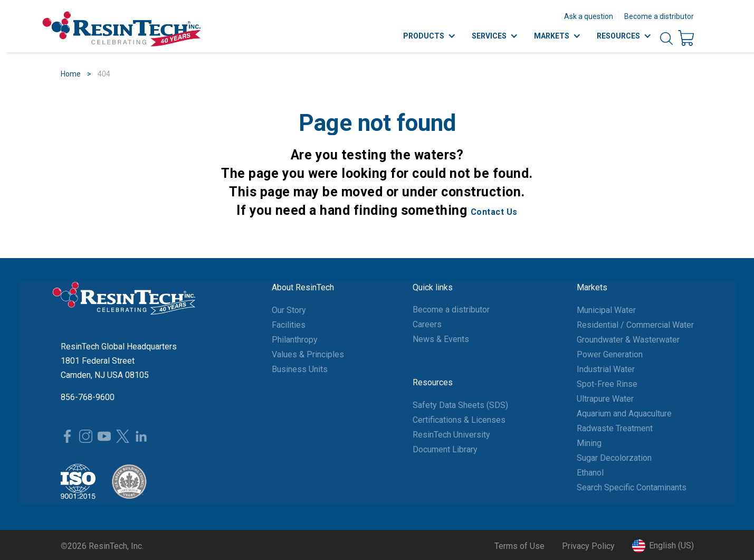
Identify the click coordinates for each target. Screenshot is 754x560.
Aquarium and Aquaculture (624, 414)
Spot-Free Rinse (607, 384)
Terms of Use (519, 546)
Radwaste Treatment (615, 428)
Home (71, 74)
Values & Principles (308, 354)
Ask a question (589, 16)
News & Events (441, 339)
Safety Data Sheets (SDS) (460, 405)
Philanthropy (295, 340)
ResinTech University (451, 435)
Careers (427, 324)
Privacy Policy (588, 546)
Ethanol (590, 473)
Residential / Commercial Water (635, 325)
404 (104, 74)
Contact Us (494, 212)
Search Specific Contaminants (632, 487)
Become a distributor (659, 16)
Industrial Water (606, 369)
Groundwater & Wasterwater (628, 340)
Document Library (445, 449)
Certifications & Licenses (459, 420)
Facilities (289, 325)
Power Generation (610, 354)
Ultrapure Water (605, 399)
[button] (663, 546)
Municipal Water (606, 310)
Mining (589, 443)
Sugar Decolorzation (614, 458)
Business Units (300, 369)
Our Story (289, 310)
